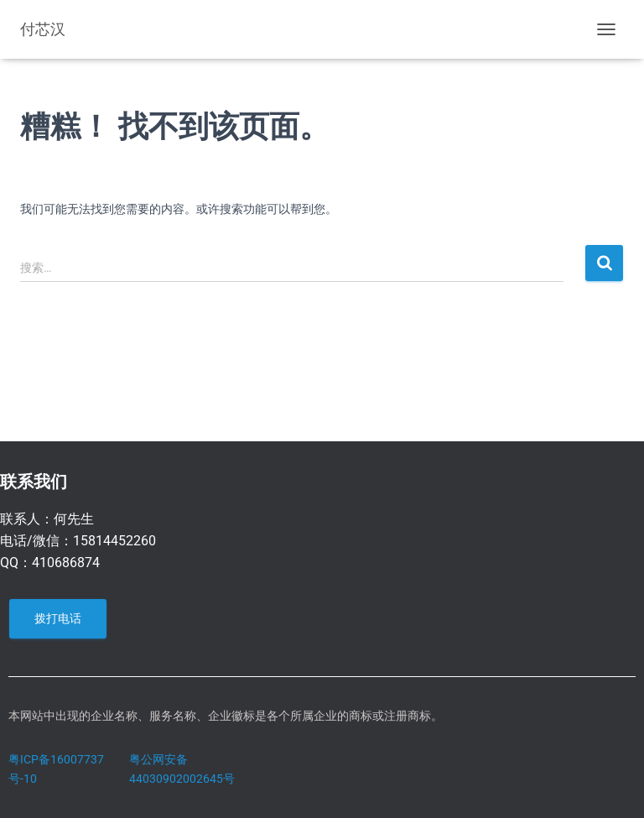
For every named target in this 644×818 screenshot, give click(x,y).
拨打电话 (58, 618)
